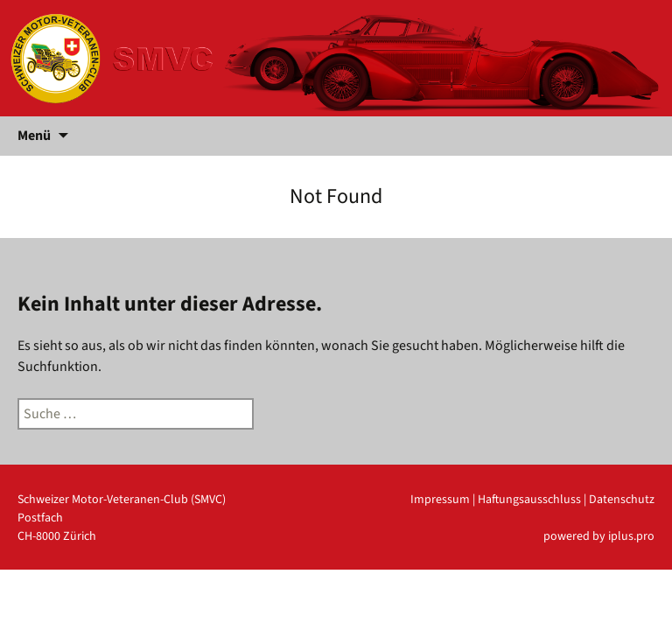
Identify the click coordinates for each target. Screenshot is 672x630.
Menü (34, 136)
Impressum (440, 500)
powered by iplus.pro (599, 536)
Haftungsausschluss (529, 500)
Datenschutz (622, 500)
